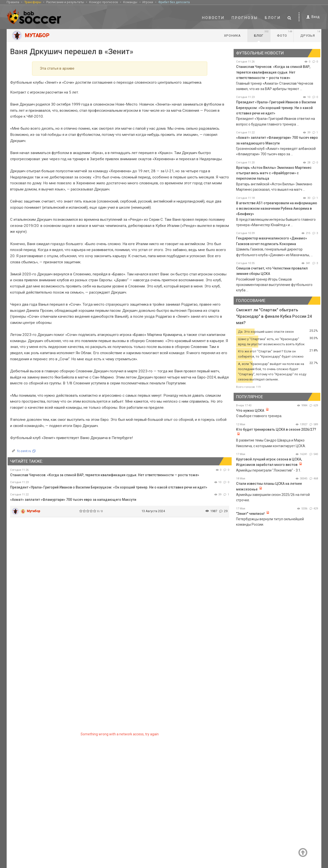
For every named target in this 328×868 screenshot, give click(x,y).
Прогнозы (245, 18)
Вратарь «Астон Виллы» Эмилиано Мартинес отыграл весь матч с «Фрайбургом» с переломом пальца (274, 173)
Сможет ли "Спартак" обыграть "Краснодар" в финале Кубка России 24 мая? (274, 316)
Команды (130, 2)
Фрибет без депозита (174, 2)
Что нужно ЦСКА (250, 410)
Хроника (232, 36)
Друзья (310, 34)
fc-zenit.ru (24, 451)
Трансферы (33, 2)
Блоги (273, 18)
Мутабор (34, 511)
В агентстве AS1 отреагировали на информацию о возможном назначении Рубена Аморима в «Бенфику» (277, 209)
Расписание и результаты (65, 2)
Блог (261, 34)
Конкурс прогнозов (104, 2)
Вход (312, 17)
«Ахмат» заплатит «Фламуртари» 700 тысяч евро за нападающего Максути (73, 500)
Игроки (148, 2)
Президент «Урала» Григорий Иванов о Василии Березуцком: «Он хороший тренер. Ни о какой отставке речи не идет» (109, 487)
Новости (213, 18)
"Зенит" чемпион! (251, 514)
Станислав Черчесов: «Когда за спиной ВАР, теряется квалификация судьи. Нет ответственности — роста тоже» (105, 475)
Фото (285, 34)
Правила (13, 2)
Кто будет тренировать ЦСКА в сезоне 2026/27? (276, 429)
